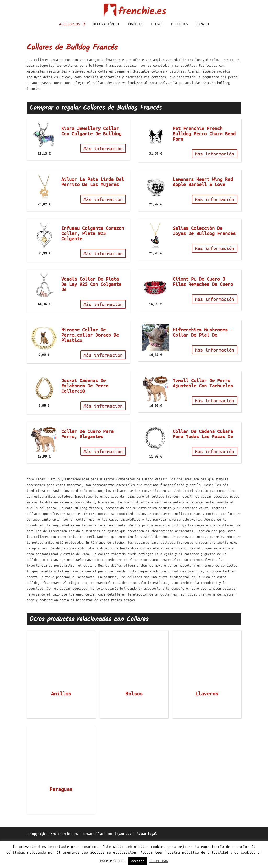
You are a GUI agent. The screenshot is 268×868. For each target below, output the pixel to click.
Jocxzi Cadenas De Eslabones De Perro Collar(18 (85, 413)
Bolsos (134, 721)
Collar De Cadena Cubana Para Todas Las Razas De (203, 461)
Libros (157, 52)
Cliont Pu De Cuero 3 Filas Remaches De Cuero (203, 309)
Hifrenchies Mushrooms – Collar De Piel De (203, 360)
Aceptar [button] (138, 861)
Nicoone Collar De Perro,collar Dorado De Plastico (90, 362)
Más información (103, 176)
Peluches (180, 52)
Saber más (159, 861)
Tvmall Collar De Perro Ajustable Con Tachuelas (203, 410)
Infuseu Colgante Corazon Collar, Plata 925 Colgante (93, 261)
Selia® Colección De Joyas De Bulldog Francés (204, 258)
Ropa (200, 52)
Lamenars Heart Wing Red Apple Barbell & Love (203, 209)
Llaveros (207, 721)
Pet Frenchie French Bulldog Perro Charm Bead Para (204, 161)
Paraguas (61, 817)
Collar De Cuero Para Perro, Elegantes (87, 461)
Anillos (61, 721)
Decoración (103, 52)
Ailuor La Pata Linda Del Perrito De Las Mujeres (93, 209)
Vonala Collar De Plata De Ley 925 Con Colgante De (91, 311)
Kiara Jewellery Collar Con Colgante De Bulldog (91, 158)
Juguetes (135, 52)
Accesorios (70, 52)
